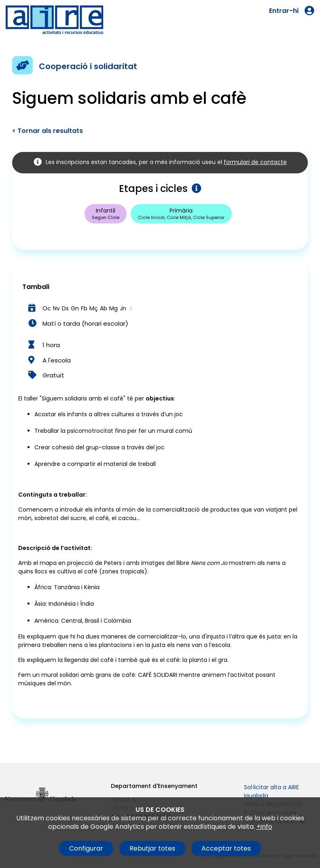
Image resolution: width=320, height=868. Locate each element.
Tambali (36, 287)
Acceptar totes (226, 848)
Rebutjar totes (152, 848)
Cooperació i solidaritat (88, 66)
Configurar (86, 848)
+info (264, 827)
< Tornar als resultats (48, 131)
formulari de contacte (255, 162)
